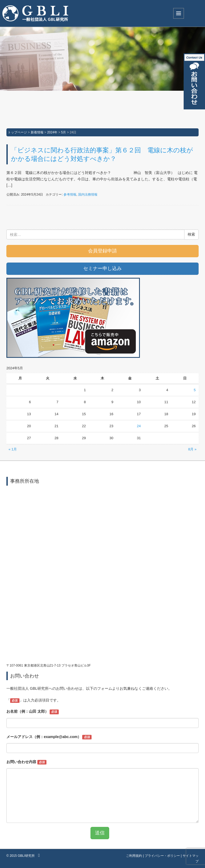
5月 (64, 132)
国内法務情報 (88, 195)
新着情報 (37, 132)
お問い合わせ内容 (26, 762)
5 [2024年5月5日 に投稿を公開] (195, 390)
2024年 (52, 132)
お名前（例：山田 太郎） (33, 712)
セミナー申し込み (102, 268)
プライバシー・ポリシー (162, 856)
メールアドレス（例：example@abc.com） (49, 737)
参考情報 (70, 195)
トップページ (17, 132)
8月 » (192, 449)
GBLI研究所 (26, 856)
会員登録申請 (102, 251)
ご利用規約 (134, 856)
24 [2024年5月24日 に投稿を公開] (139, 426)
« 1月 (13, 449)
